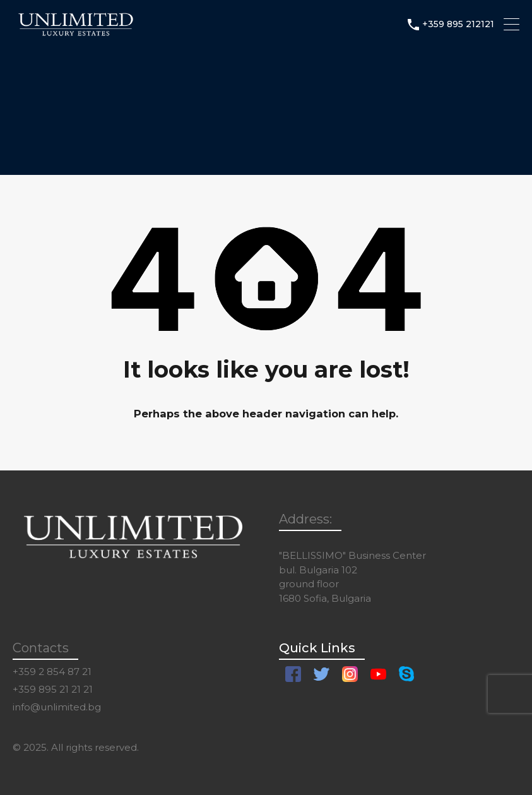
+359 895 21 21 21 (53, 690)
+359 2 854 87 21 (52, 672)
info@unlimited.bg (57, 707)
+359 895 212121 (458, 24)
